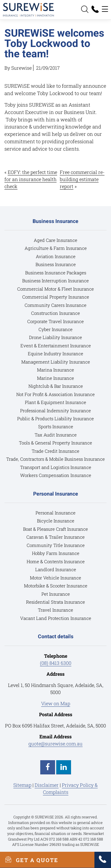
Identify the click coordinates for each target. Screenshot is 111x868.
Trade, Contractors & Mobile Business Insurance (55, 459)
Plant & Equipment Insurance (55, 402)
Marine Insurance (55, 378)
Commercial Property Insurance (56, 297)
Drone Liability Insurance (55, 337)
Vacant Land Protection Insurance (56, 618)
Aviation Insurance (56, 256)
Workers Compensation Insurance (56, 475)
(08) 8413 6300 (56, 663)
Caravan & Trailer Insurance (55, 537)
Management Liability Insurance (56, 362)
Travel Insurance (55, 610)
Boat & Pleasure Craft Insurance (55, 529)
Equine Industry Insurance (55, 354)
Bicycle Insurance (56, 521)
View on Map (56, 703)
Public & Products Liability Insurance (55, 418)
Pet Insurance (56, 594)
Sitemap (22, 785)
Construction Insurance (55, 313)
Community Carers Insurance (55, 305)
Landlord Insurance (56, 569)
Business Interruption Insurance (55, 281)
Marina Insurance (55, 370)
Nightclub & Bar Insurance (56, 386)
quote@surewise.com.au (55, 744)
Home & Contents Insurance (56, 561)
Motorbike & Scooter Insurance (56, 586)
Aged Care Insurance (55, 240)
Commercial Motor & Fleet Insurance (55, 289)
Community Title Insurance (56, 545)
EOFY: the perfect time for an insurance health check (31, 179)
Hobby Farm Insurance (56, 553)
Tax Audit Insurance (56, 435)
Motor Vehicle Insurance (55, 578)
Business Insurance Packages (56, 273)
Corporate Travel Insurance (55, 321)
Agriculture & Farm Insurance (56, 248)
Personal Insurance (55, 513)
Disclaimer (47, 785)
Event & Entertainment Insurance (56, 346)
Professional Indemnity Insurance (55, 411)
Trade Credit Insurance (55, 451)
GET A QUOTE (29, 860)
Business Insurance (56, 264)
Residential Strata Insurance (55, 602)
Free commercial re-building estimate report (82, 179)
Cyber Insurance (55, 329)
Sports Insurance (56, 426)
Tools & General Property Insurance (55, 443)
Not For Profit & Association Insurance (55, 394)
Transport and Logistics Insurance (56, 467)
